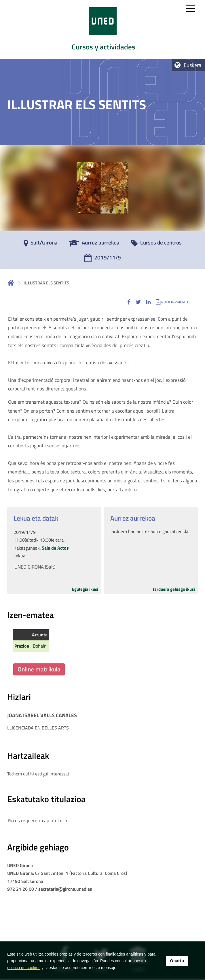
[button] (129, 302)
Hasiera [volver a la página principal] (11, 283)
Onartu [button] (177, 961)
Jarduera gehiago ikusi (174, 589)
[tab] (102, 29)
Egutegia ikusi (85, 589)
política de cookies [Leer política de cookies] (24, 968)
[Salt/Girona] (41, 244)
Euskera (192, 65)
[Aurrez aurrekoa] (94, 244)
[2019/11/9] (103, 259)
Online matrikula (39, 669)
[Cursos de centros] (156, 244)
